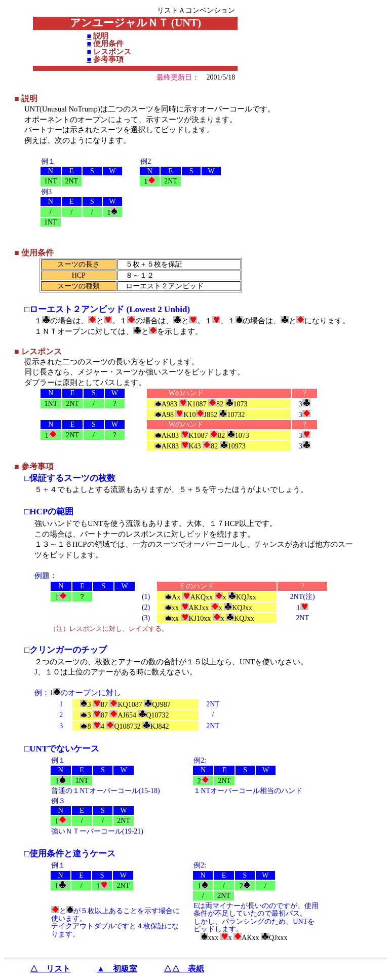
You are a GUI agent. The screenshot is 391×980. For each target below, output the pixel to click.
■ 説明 (26, 99)
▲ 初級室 (117, 969)
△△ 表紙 (184, 969)
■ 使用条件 (34, 253)
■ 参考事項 (34, 466)
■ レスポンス (38, 351)
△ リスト (50, 969)
